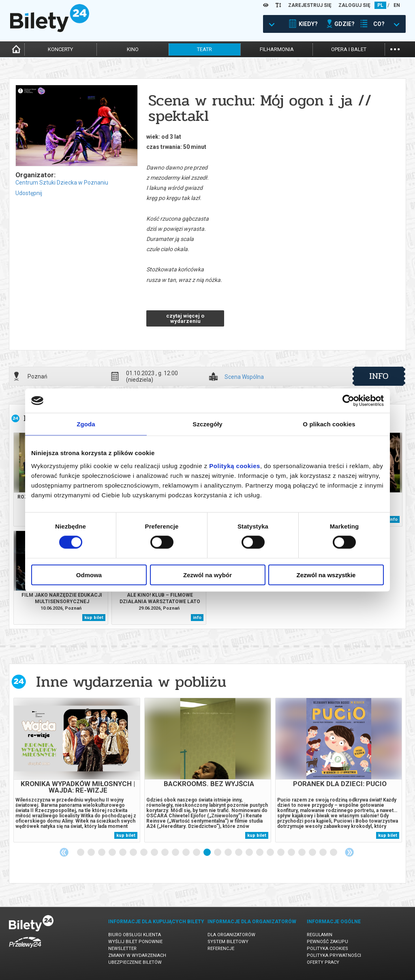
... (395, 48)
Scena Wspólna (244, 377)
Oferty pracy (323, 962)
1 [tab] (81, 853)
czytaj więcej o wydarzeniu (185, 318)
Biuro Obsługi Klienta (135, 935)
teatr (204, 49)
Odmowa (89, 575)
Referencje (221, 949)
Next (349, 852)
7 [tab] (144, 853)
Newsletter (122, 949)
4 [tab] (113, 853)
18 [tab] (260, 853)
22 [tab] (302, 853)
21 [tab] (292, 853)
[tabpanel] (77, 770)
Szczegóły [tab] (207, 424)
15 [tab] (229, 853)
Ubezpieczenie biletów (135, 962)
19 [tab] (271, 853)
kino (133, 49)
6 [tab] (134, 853)
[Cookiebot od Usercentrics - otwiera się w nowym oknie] (348, 401)
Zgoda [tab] (86, 424)
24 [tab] (323, 853)
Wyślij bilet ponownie (135, 942)
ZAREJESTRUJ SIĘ (310, 5)
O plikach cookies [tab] (329, 424)
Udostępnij (29, 193)
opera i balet (349, 49)
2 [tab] (92, 853)
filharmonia (277, 49)
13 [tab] (207, 853)
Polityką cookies (235, 465)
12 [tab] (197, 853)
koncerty (60, 49)
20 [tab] (281, 853)
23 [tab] (313, 853)
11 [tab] (186, 853)
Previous (64, 852)
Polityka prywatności (334, 955)
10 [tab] (176, 853)
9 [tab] (165, 853)
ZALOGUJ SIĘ (354, 5)
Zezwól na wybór (207, 575)
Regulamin (320, 935)
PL (380, 5)
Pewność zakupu (327, 942)
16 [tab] (239, 853)
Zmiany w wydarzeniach (137, 955)
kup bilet (94, 618)
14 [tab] (218, 853)
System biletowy (228, 942)
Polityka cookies (327, 949)
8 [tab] (155, 853)
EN (397, 5)
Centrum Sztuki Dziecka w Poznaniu (62, 183)
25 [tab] (334, 853)
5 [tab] (123, 853)
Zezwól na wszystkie (326, 575)
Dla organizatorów (231, 935)
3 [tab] (102, 853)
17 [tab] (250, 853)
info (379, 376)
